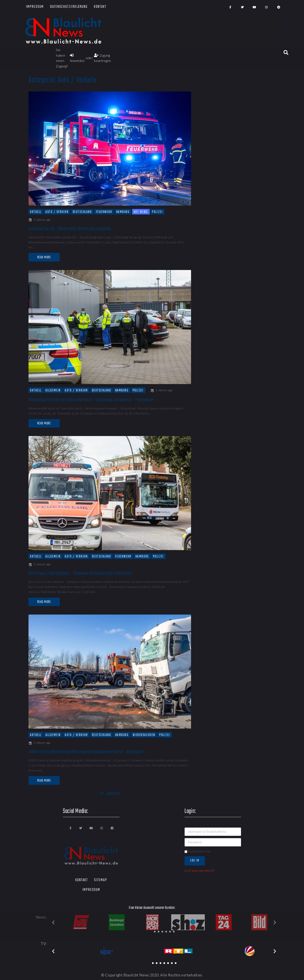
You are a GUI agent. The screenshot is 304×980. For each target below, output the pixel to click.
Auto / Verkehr (57, 212)
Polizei (157, 212)
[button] (155, 932)
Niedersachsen (144, 735)
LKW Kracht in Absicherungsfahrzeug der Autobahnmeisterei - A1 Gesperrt (86, 752)
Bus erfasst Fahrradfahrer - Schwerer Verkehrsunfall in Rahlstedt (80, 573)
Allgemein (53, 390)
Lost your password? (199, 870)
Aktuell (36, 212)
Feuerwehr (104, 212)
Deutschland (82, 212)
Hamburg (123, 212)
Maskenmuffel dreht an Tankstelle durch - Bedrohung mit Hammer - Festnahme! (91, 400)
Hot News (141, 212)
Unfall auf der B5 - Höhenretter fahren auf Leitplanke (70, 229)
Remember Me (197, 851)
